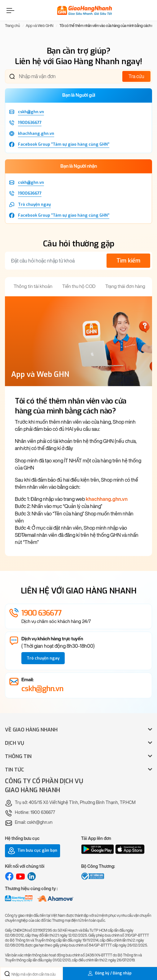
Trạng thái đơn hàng (125, 286)
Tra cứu (136, 76)
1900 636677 (41, 613)
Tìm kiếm (128, 261)
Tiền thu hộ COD (79, 286)
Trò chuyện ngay (43, 658)
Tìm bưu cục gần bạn (33, 851)
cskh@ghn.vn (42, 689)
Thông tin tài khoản (33, 286)
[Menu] (10, 10)
